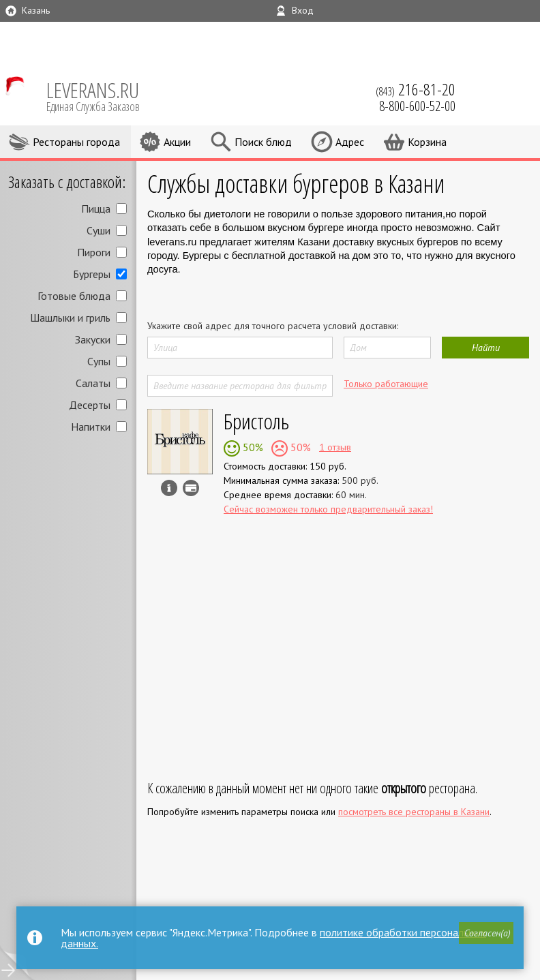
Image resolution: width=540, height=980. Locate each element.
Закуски (93, 339)
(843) (416, 89)
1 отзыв (335, 447)
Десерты (90, 405)
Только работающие (386, 384)
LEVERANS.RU (102, 95)
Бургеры (92, 274)
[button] (486, 933)
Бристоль (256, 421)
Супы (99, 361)
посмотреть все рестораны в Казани (414, 812)
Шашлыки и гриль (70, 318)
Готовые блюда (74, 296)
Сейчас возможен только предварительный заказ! (328, 509)
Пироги (94, 252)
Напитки (91, 427)
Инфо (169, 488)
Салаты (93, 383)
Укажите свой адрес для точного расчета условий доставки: (273, 326)
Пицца (96, 209)
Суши (99, 230)
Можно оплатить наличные (191, 488)
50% (252, 447)
